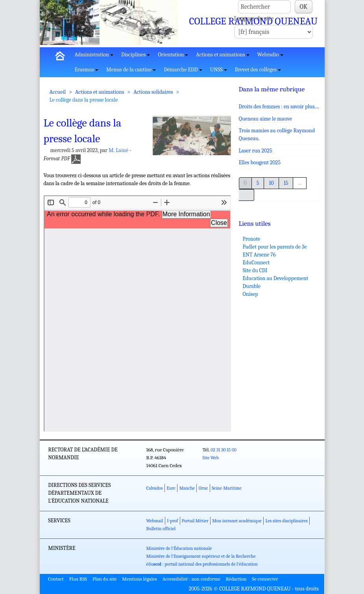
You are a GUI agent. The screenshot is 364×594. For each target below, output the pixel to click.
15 (286, 183)
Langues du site (254, 19)
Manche (187, 488)
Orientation (173, 55)
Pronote (252, 239)
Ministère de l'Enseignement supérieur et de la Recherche (201, 556)
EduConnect (256, 263)
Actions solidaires (153, 92)
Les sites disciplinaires (287, 521)
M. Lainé (118, 150)
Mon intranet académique (237, 521)
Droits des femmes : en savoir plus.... (279, 107)
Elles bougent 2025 (260, 162)
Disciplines (136, 55)
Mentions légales (140, 579)
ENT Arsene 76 (259, 255)
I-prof (172, 521)
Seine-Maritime (227, 488)
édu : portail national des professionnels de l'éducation (202, 564)
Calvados (155, 488)
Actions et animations (223, 55)
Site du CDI (255, 270)
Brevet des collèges (258, 70)
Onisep (250, 294)
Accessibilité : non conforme (191, 579)
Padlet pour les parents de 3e (275, 247)
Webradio (270, 55)
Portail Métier (195, 521)
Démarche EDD (183, 70)
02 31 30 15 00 (224, 450)
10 (271, 183)
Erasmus (87, 70)
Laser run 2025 (256, 151)
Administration (94, 55)
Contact (56, 579)
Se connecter (265, 579)
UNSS (219, 70)
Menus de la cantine (131, 70)
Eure (171, 488)
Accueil (58, 92)
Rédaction (236, 579)
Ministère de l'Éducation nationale (179, 548)
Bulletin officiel (161, 529)
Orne (203, 488)
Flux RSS (78, 579)
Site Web (211, 458)
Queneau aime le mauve (265, 119)
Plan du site (104, 579)
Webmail (155, 521)
